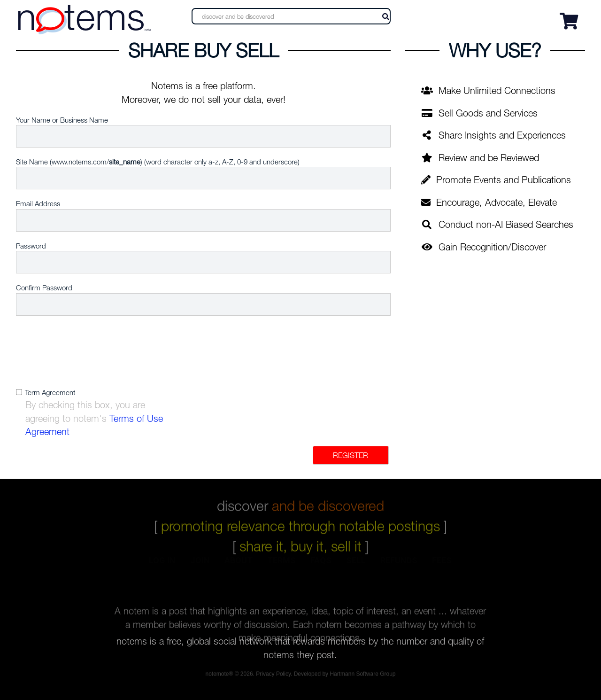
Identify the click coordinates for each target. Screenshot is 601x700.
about (239, 567)
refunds (399, 567)
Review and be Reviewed (480, 158)
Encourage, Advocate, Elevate (489, 202)
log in (162, 567)
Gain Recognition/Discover (484, 247)
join (200, 567)
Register (351, 455)
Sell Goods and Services (479, 113)
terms (281, 567)
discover (300, 502)
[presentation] (218, 353)
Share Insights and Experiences (493, 135)
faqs (321, 567)
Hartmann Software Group (362, 675)
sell (356, 567)
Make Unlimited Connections (488, 90)
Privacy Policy (273, 675)
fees (442, 567)
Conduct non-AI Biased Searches (497, 224)
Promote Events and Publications (496, 180)
